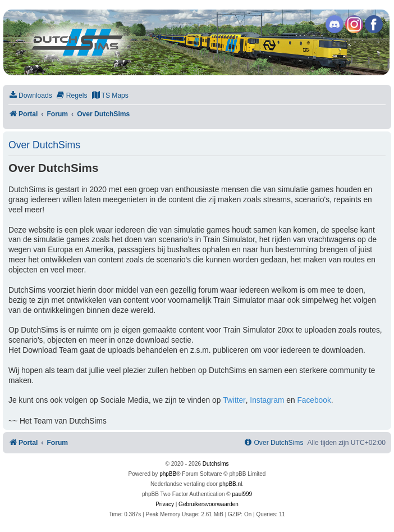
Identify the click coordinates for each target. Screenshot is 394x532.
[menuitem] (30, 96)
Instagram (267, 400)
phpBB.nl (231, 484)
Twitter (234, 400)
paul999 (242, 494)
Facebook (314, 400)
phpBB (168, 474)
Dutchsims (216, 464)
